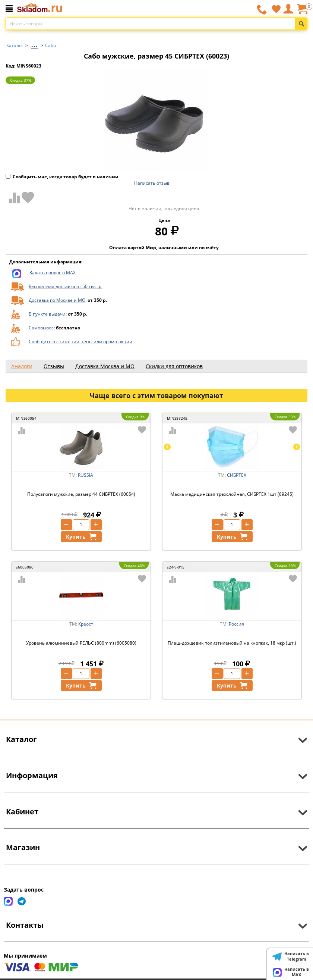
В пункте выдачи (47, 314)
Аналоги (22, 366)
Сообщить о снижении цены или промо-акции (80, 342)
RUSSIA (86, 475)
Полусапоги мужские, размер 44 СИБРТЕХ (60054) (81, 494)
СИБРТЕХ (237, 475)
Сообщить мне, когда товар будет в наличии (62, 177)
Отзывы (54, 366)
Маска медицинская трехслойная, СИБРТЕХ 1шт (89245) (232, 494)
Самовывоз (41, 328)
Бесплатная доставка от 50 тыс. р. (66, 286)
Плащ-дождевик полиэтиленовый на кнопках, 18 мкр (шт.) (232, 643)
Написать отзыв (152, 183)
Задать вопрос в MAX (53, 273)
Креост (86, 624)
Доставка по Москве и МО (57, 300)
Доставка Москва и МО (105, 366)
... (34, 43)
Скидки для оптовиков (174, 366)
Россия (236, 624)
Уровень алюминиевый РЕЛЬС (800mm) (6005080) (81, 643)
